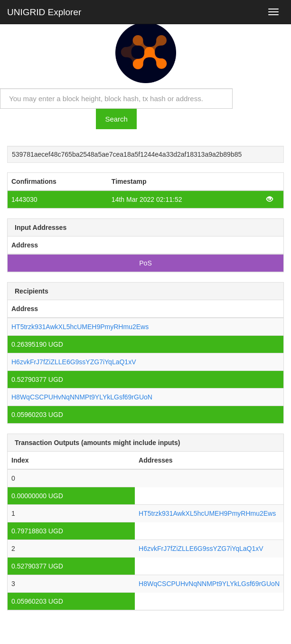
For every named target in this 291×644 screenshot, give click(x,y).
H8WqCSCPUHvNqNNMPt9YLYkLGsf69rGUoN (82, 397)
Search (116, 119)
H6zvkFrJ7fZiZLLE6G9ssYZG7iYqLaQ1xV (74, 362)
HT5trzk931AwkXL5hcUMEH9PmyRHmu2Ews (80, 327)
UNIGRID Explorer (44, 12)
